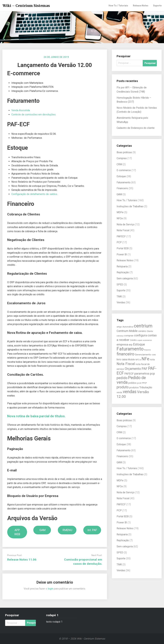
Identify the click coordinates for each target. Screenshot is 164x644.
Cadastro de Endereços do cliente (136, 128)
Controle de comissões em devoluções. (34, 114)
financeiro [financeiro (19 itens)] (125, 354)
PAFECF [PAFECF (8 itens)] (129, 374)
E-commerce (124, 170)
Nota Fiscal (123, 230)
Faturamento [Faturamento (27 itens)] (130, 349)
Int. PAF (92, 530)
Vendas (121, 302)
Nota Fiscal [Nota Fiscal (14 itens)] (126, 364)
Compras (122, 158)
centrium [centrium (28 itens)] (143, 326)
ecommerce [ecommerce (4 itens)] (147, 340)
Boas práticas (124, 152)
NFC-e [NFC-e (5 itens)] (138, 360)
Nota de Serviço (126, 224)
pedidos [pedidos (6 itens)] (132, 383)
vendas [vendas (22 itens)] (130, 392)
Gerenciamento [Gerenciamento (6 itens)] (143, 355)
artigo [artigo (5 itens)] (119, 327)
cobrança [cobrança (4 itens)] (120, 336)
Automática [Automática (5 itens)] (128, 327)
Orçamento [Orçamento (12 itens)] (133, 369)
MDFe (120, 212)
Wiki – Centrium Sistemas (26, 6)
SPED (120, 285)
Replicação (123, 272)
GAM (42, 530)
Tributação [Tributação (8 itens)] (146, 387)
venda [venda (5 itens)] (119, 392)
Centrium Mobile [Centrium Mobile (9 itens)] (127, 331)
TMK (119, 297)
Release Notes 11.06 (22, 560)
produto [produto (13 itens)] (123, 387)
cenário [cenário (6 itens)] (142, 331)
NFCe (120, 218)
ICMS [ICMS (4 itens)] (154, 355)
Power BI (122, 254)
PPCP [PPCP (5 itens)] (144, 383)
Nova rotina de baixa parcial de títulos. (36, 416)
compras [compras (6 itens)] (129, 336)
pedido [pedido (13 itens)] (122, 378)
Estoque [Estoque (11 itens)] (139, 344)
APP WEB (17, 532)
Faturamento (124, 182)
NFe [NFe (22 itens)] (145, 359)
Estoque (121, 176)
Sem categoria (125, 278)
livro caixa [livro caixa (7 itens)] (122, 360)
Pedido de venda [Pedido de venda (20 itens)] (131, 380)
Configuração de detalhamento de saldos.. (35, 194)
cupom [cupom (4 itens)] (140, 340)
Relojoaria (122, 266)
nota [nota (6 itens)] (152, 360)
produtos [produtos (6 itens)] (134, 388)
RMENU (67, 530)
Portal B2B (123, 248)
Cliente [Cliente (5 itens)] (150, 331)
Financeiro (122, 188)
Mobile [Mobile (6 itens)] (131, 360)
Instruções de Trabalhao (130, 206)
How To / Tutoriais (118, 6)
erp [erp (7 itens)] (131, 345)
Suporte (157, 6)
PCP (119, 242)
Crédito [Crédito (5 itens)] (133, 340)
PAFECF (121, 236)
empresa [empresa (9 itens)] (122, 344)
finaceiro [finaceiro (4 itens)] (147, 350)
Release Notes (141, 6)
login (50, 589)
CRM (119, 164)
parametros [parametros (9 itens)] (142, 374)
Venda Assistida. (21, 110)
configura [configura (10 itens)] (140, 335)
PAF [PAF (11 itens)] (145, 369)
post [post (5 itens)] (139, 383)
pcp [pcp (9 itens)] (152, 374)
